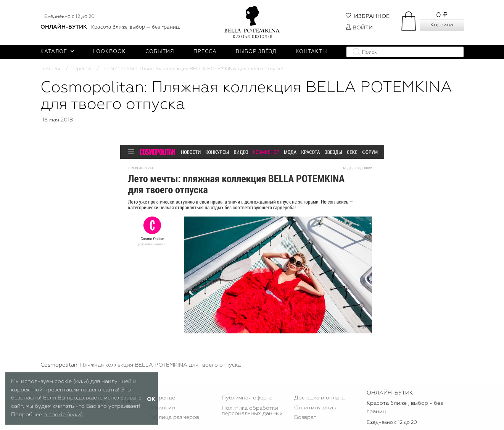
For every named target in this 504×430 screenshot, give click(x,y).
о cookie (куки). (64, 415)
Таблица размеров (174, 417)
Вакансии (162, 408)
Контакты (312, 52)
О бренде (162, 398)
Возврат (305, 417)
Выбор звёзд (256, 52)
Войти (359, 28)
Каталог (57, 52)
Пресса (205, 52)
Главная (50, 69)
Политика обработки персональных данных (252, 411)
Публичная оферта (247, 398)
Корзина (442, 25)
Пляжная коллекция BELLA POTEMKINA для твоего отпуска (160, 365)
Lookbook (109, 52)
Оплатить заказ (315, 408)
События (160, 52)
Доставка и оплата (319, 398)
